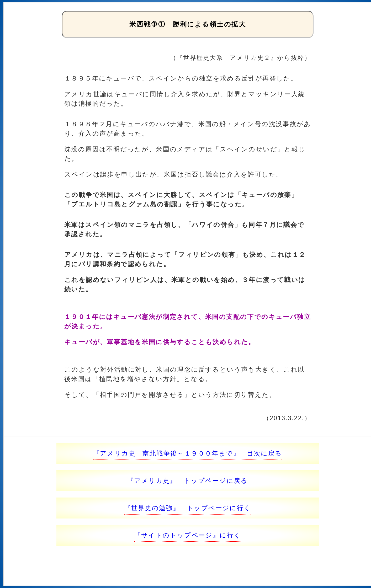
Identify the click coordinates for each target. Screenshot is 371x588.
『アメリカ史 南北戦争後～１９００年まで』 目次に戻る (188, 453)
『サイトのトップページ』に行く (188, 535)
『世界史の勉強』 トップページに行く (187, 508)
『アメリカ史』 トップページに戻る (188, 481)
